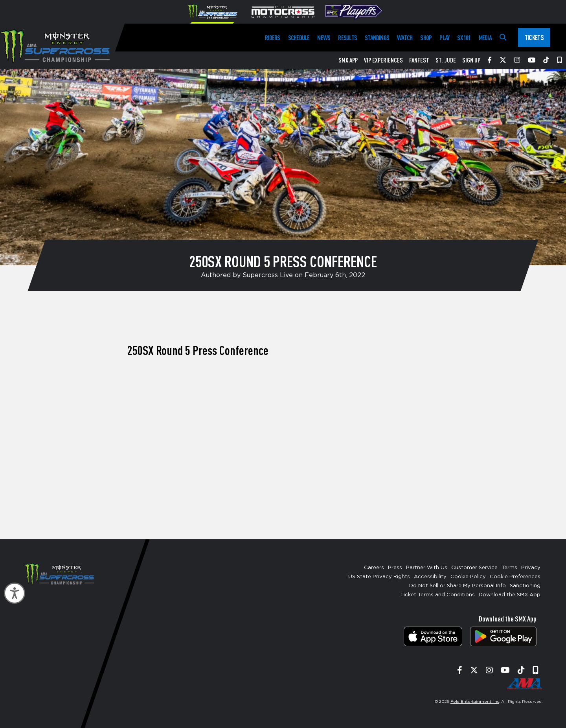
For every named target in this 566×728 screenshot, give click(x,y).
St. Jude (446, 60)
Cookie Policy (468, 577)
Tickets (534, 37)
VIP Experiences (383, 60)
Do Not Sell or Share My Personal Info (458, 586)
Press (395, 568)
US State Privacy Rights (379, 577)
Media (485, 38)
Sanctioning (525, 586)
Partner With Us (427, 568)
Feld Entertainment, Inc (475, 702)
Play (444, 38)
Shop (426, 38)
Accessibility (430, 577)
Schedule (299, 38)
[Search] (503, 38)
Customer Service (474, 568)
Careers (374, 568)
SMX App (348, 60)
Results (347, 38)
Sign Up (471, 60)
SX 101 (464, 38)
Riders (272, 38)
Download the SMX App (510, 595)
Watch (405, 38)
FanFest (419, 60)
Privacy (531, 568)
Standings (377, 38)
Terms (509, 568)
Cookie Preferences (515, 577)
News (324, 38)
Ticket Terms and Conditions (437, 595)
